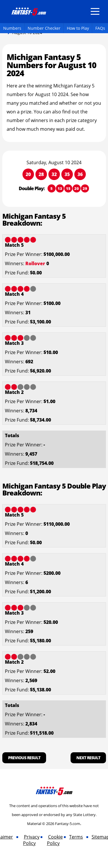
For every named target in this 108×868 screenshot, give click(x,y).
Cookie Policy (55, 840)
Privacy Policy (31, 840)
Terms (76, 837)
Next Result (88, 758)
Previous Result (24, 758)
